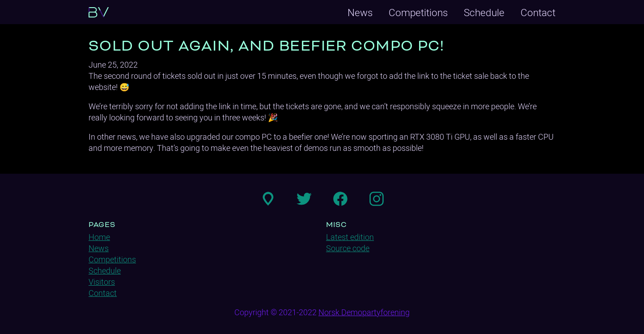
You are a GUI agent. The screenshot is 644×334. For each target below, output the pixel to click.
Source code (348, 248)
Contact (538, 12)
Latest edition (350, 237)
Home (99, 237)
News (360, 12)
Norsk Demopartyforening (364, 312)
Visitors (102, 282)
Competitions (418, 12)
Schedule (484, 12)
